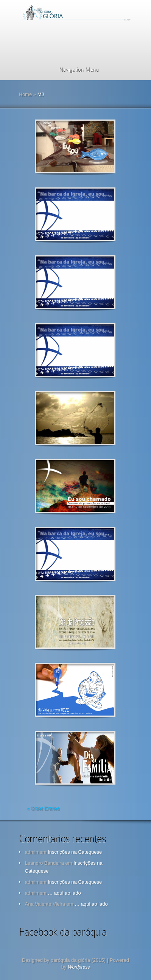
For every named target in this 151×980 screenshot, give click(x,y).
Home (26, 94)
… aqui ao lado (64, 893)
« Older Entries (43, 808)
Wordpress (79, 967)
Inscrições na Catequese (75, 852)
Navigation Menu (74, 70)
